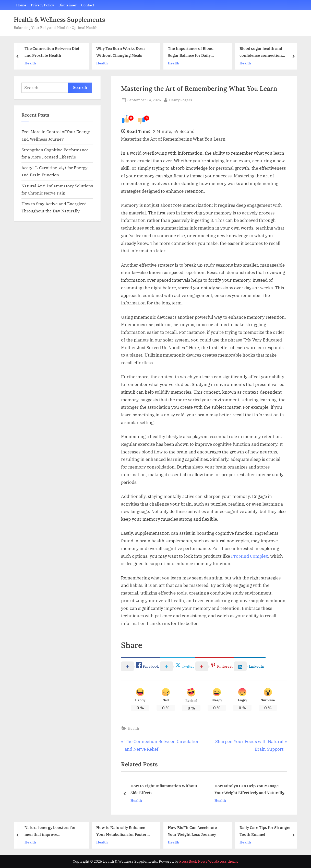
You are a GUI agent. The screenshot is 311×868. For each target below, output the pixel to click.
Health (30, 63)
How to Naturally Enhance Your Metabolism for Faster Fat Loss (121, 831)
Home (21, 5)
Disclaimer (68, 5)
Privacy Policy (42, 5)
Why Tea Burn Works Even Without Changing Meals (121, 52)
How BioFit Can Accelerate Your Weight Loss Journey (192, 831)
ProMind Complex (250, 556)
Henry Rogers (181, 99)
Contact (88, 5)
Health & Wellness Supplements (59, 20)
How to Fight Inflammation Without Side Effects (164, 790)
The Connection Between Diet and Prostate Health (52, 52)
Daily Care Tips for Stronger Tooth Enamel (265, 831)
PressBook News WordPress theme (209, 861)
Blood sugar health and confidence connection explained (261, 53)
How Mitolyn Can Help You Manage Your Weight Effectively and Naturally (249, 790)
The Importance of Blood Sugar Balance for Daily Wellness (191, 53)
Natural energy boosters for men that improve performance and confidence (51, 831)
